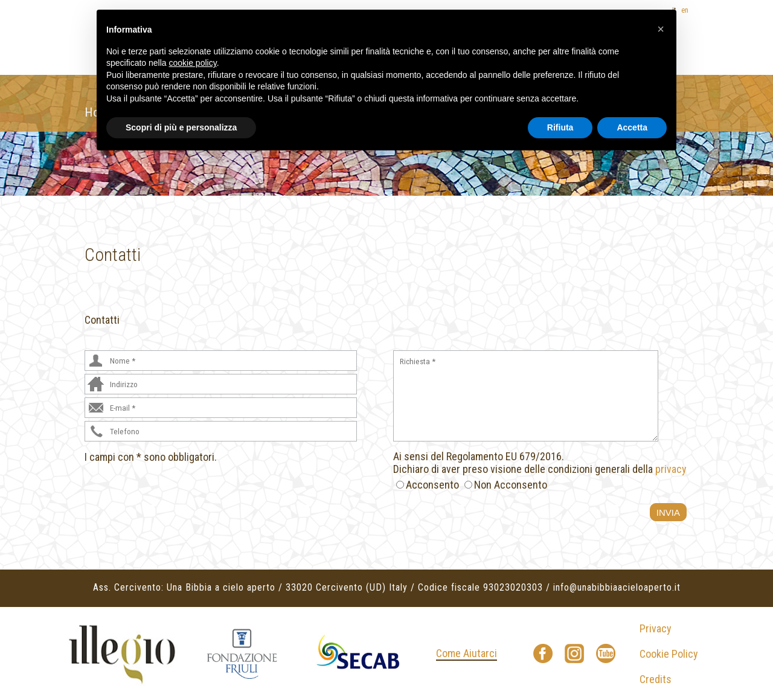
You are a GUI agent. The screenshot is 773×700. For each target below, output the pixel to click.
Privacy (656, 628)
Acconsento (432, 485)
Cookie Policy (669, 654)
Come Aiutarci (467, 653)
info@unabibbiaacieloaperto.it (617, 587)
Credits (656, 679)
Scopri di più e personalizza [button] (181, 127)
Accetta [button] (632, 127)
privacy (671, 469)
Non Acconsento (511, 485)
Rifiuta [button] (560, 127)
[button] (661, 29)
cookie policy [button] (193, 63)
